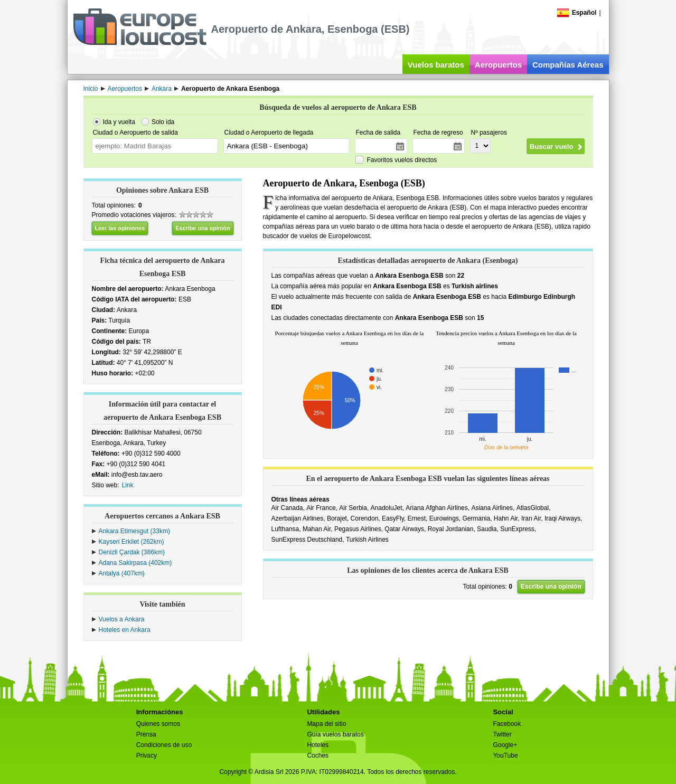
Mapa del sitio (326, 724)
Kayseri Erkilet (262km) (132, 542)
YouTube (505, 755)
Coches (318, 755)
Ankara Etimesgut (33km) (134, 531)
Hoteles (318, 745)
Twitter (502, 734)
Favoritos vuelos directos (402, 160)
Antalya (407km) (122, 573)
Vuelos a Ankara (122, 619)
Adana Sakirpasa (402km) (135, 563)
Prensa (146, 734)
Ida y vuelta (119, 122)
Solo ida (163, 122)
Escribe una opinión (203, 228)
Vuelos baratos (436, 65)
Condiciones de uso (164, 745)
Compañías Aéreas (568, 65)
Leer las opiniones (120, 228)
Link (128, 485)
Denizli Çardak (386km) (132, 552)
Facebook (507, 724)
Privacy (147, 755)
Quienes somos (158, 724)
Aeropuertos (498, 65)
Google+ (505, 745)
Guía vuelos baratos (335, 734)
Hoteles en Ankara (125, 630)
